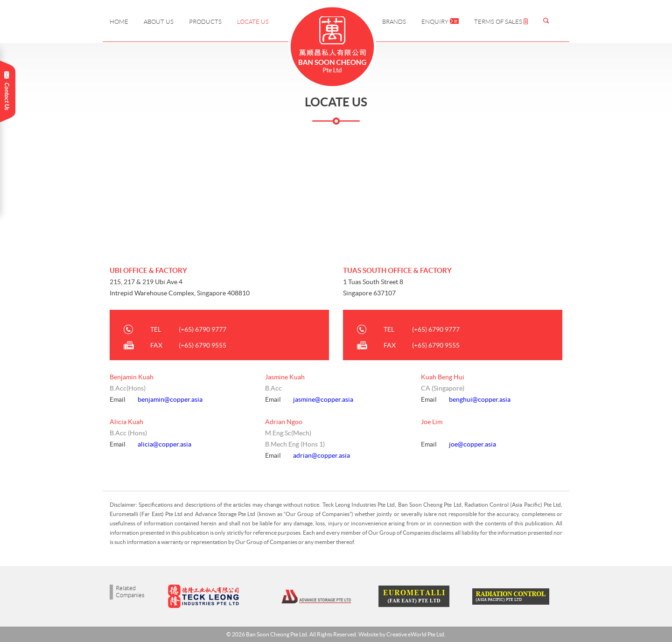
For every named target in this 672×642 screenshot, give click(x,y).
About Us (159, 22)
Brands (394, 22)
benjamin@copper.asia (170, 399)
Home (119, 22)
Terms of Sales (501, 22)
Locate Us (253, 22)
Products (205, 22)
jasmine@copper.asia (323, 399)
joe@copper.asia (472, 444)
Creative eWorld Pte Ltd (415, 634)
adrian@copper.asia (322, 455)
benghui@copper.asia (480, 399)
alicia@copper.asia (164, 444)
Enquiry (440, 22)
